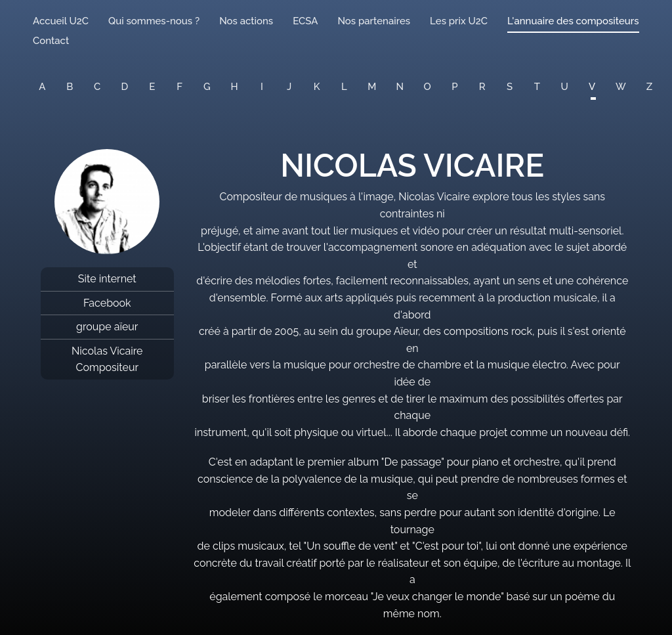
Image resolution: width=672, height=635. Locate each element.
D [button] (125, 87)
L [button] (344, 87)
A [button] (42, 87)
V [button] (592, 87)
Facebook (107, 303)
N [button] (400, 87)
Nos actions (246, 21)
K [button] (317, 87)
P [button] (454, 87)
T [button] (537, 87)
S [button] (510, 87)
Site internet (107, 279)
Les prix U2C (459, 21)
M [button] (372, 87)
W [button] (621, 87)
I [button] (262, 87)
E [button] (152, 87)
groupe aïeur (107, 327)
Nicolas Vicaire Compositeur (107, 360)
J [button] (289, 87)
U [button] (565, 87)
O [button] (428, 87)
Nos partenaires (374, 21)
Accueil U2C (61, 21)
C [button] (97, 87)
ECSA (305, 21)
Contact (51, 41)
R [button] (482, 87)
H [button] (235, 87)
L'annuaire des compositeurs (573, 21)
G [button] (207, 87)
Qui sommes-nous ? (154, 21)
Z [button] (649, 87)
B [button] (70, 87)
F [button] (179, 87)
